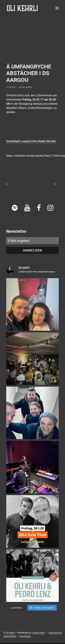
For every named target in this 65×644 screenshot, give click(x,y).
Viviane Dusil (38, 633)
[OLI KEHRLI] (22, 8)
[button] (57, 8)
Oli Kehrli (27, 87)
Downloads (25, 636)
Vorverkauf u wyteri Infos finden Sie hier (31, 141)
